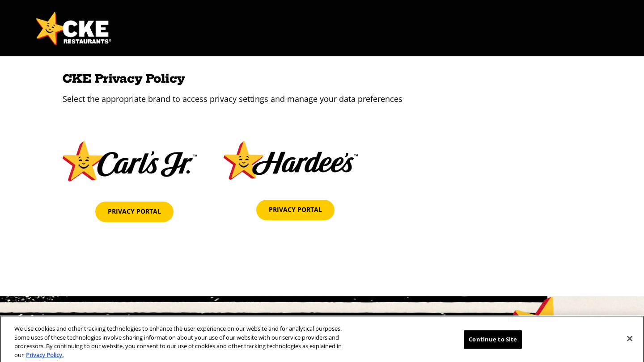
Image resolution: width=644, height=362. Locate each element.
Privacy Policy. (45, 358)
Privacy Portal (134, 211)
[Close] (630, 341)
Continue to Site (493, 342)
